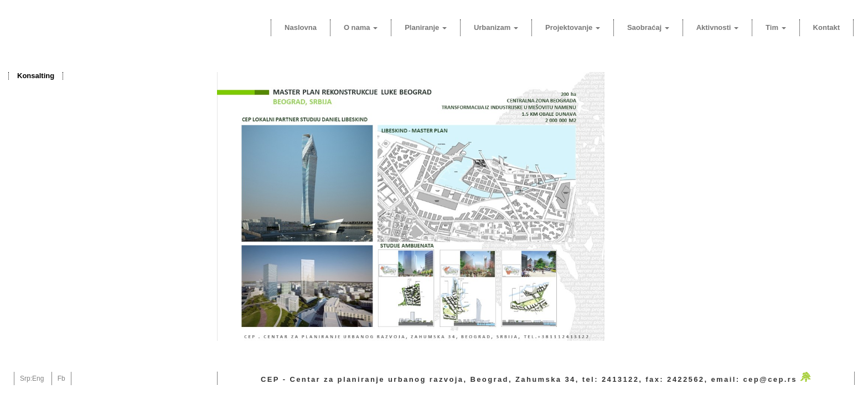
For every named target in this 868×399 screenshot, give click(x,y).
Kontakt (826, 27)
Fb (61, 378)
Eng (38, 378)
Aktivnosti (717, 27)
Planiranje (426, 27)
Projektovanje (573, 27)
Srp (25, 378)
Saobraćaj (648, 27)
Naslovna (301, 27)
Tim (776, 27)
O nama (361, 27)
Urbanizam (496, 27)
